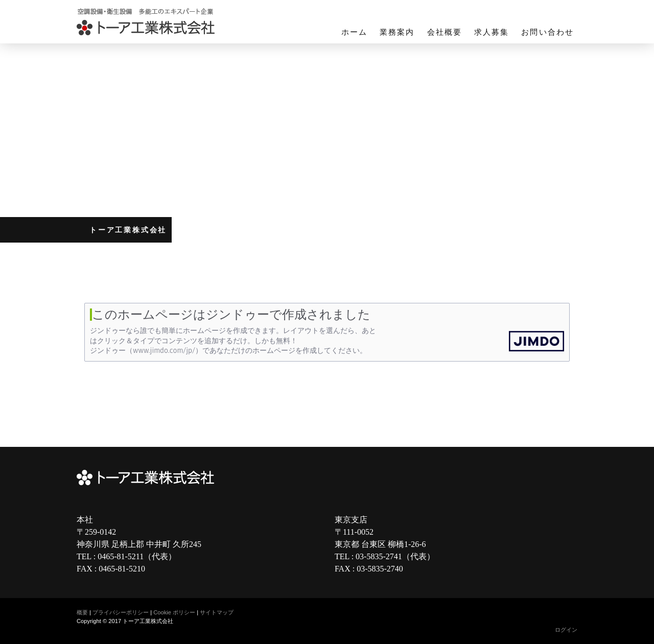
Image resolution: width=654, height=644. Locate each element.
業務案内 (397, 32)
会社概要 (445, 32)
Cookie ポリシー (174, 612)
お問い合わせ (547, 32)
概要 (82, 612)
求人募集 (492, 32)
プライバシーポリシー (121, 612)
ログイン (566, 630)
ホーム (354, 32)
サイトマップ (217, 612)
